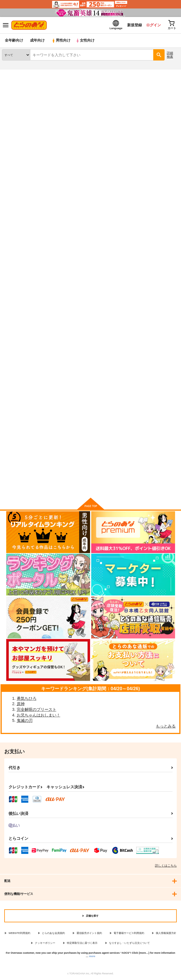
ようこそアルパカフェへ (23, 406)
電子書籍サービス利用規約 (129, 933)
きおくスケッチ (75, 254)
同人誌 (34, 73)
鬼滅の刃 (25, 721)
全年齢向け (14, 41)
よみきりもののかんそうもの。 (28, 254)
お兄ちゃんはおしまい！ (39, 715)
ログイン (153, 25)
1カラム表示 (174, 146)
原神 (21, 704)
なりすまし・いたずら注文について (129, 943)
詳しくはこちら (166, 866)
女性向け (85, 41)
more (92, 957)
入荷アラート (16, 82)
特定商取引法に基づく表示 (82, 943)
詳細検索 (170, 55)
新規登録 (134, 25)
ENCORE (131, 254)
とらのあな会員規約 (53, 933)
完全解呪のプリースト (37, 710)
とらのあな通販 (13, 73)
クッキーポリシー (45, 943)
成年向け (37, 41)
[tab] (46, 133)
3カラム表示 (154, 146)
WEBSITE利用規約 (19, 933)
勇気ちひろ (27, 699)
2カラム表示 (164, 146)
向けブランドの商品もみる (91, 485)
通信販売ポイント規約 (89, 933)
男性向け (61, 41)
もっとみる (166, 726)
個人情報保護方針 (166, 933)
